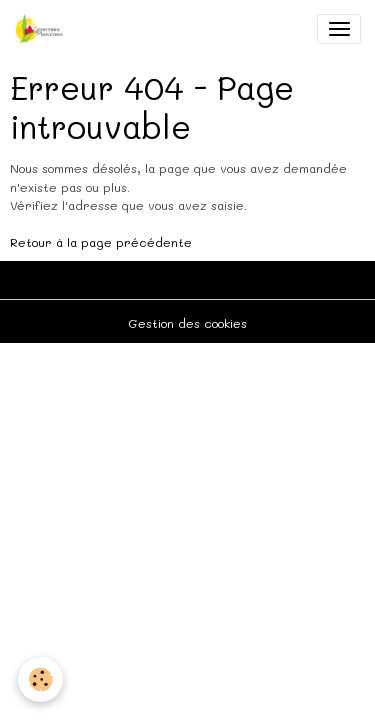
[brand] (42, 29)
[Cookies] (40, 679)
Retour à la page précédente (101, 242)
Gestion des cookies (187, 323)
